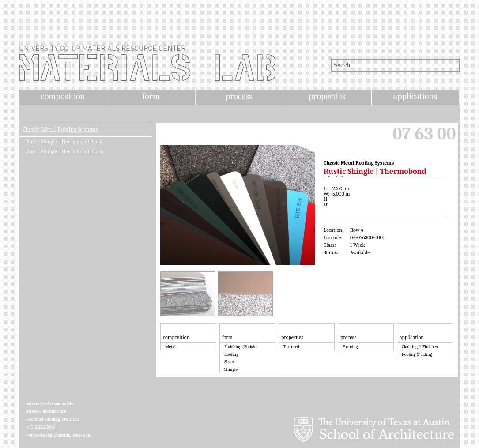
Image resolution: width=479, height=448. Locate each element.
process (239, 96)
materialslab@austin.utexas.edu (60, 435)
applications (415, 96)
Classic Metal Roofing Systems (61, 130)
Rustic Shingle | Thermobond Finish (65, 142)
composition (63, 96)
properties (327, 96)
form (151, 96)
